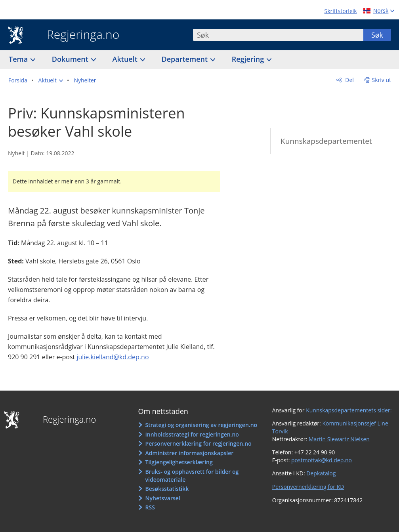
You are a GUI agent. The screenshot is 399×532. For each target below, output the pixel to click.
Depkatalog (321, 473)
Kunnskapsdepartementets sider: (349, 410)
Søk (377, 35)
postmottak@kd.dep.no (322, 460)
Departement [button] (186, 59)
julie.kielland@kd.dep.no (113, 357)
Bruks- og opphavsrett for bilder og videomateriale (192, 476)
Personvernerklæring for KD (308, 487)
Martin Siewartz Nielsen (339, 439)
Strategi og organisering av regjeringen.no (201, 425)
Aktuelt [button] (126, 59)
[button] (51, 80)
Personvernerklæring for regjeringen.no (199, 443)
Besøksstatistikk (167, 489)
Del (349, 80)
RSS (150, 507)
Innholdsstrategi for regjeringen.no (192, 434)
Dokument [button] (71, 59)
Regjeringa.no (77, 35)
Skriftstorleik (341, 11)
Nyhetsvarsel (163, 498)
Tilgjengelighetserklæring (179, 462)
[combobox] (278, 35)
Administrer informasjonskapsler (190, 453)
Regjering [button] (249, 59)
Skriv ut (382, 80)
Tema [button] (19, 59)
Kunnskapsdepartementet (326, 141)
